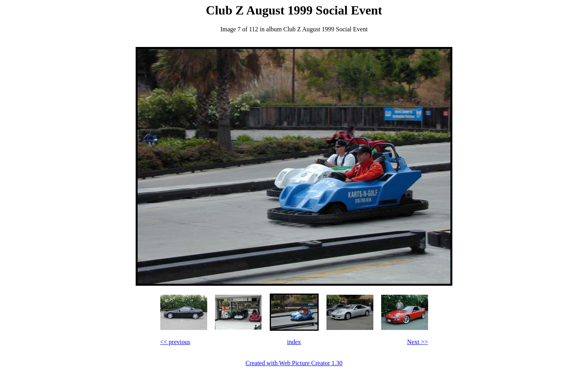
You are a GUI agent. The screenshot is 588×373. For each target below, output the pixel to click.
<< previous (175, 342)
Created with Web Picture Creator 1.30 (294, 363)
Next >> (417, 342)
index (294, 342)
